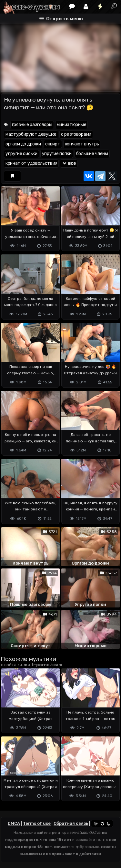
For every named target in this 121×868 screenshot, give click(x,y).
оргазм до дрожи (23, 144)
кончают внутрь (82, 144)
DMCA (14, 823)
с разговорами (76, 134)
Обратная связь (71, 823)
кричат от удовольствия (31, 163)
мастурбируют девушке (31, 134)
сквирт (53, 144)
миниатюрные (72, 125)
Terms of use (37, 823)
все (69, 163)
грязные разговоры (32, 125)
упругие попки (57, 154)
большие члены (92, 154)
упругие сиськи (21, 154)
